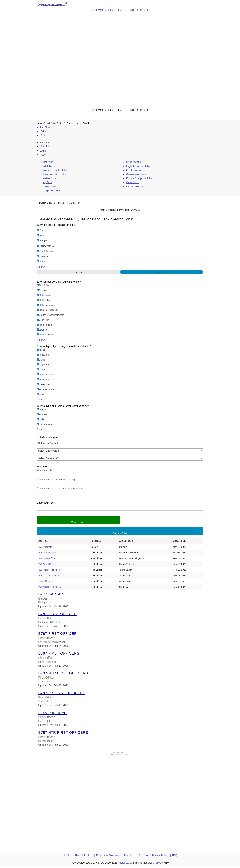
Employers (75, 123)
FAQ (42, 135)
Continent (162, 272)
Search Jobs (50, 123)
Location (78, 272)
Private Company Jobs (139, 178)
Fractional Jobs (135, 170)
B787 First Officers (48, 564)
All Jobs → (49, 166)
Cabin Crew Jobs (136, 187)
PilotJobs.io (124, 863)
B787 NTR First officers (50, 570)
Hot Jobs (48, 162)
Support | (146, 855)
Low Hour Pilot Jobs (54, 174)
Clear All (41, 267)
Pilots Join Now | (85, 855)
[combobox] (120, 443)
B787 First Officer (47, 553)
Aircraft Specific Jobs (55, 170)
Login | (69, 855)
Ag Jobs (48, 182)
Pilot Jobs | (131, 855)
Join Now (45, 127)
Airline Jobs (50, 178)
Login (43, 131)
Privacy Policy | (162, 855)
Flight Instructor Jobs (138, 166)
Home (40, 123)
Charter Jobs (134, 162)
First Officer (44, 581)
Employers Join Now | (110, 855)
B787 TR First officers (49, 576)
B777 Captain (45, 547)
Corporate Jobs (52, 191)
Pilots (62, 123)
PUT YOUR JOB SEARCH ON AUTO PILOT (120, 10)
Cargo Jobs (50, 187)
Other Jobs (132, 182)
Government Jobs (136, 174)
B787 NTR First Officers (50, 587)
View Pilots (46, 147)
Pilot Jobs (90, 123)
